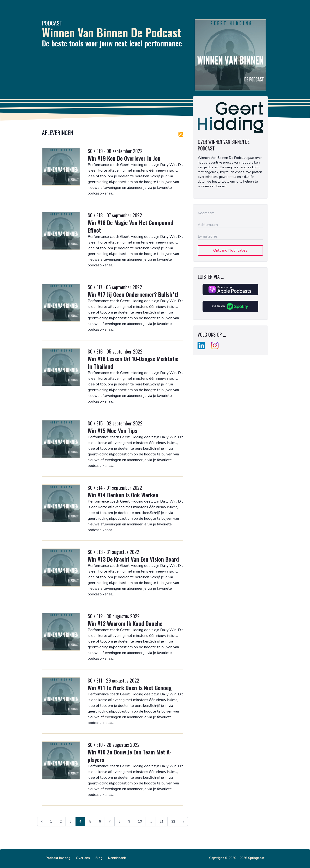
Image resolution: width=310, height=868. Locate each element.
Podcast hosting (58, 858)
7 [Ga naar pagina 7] (110, 821)
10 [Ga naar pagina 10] (140, 821)
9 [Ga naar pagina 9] (129, 821)
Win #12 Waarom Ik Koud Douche (125, 623)
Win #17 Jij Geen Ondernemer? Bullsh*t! (133, 294)
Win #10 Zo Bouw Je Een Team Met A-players (130, 756)
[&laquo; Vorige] (42, 822)
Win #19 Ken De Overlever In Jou (124, 158)
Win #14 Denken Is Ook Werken (123, 495)
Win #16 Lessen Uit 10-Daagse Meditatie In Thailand (133, 362)
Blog (99, 858)
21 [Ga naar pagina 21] (162, 821)
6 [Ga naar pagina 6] (100, 821)
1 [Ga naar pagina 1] (51, 821)
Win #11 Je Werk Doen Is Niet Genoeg (130, 688)
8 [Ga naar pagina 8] (119, 821)
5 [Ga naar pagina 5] (90, 821)
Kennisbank (117, 858)
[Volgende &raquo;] (183, 822)
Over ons (83, 858)
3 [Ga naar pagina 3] (71, 821)
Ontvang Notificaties (230, 250)
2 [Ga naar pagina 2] (61, 821)
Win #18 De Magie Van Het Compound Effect (130, 226)
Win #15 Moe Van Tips (112, 430)
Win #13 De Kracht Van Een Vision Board (133, 559)
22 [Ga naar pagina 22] (173, 821)
